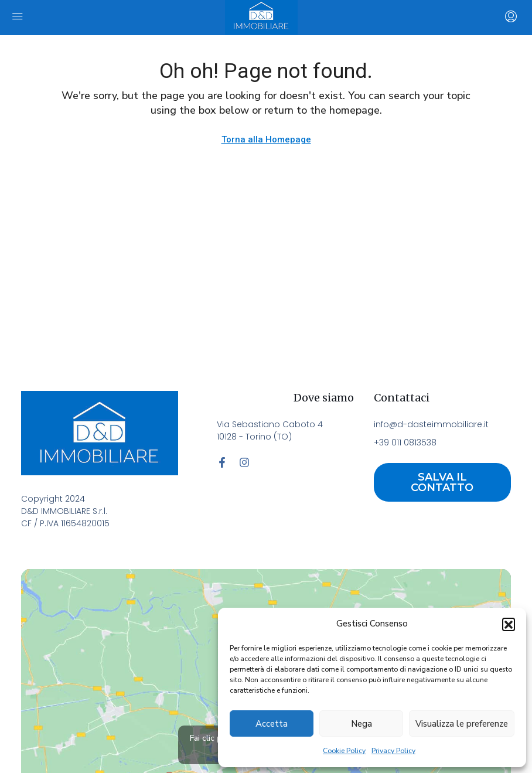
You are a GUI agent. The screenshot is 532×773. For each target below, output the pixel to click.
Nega (362, 724)
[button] (509, 624)
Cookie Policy (344, 751)
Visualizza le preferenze (462, 724)
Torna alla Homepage (266, 139)
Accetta (272, 724)
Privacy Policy (393, 751)
